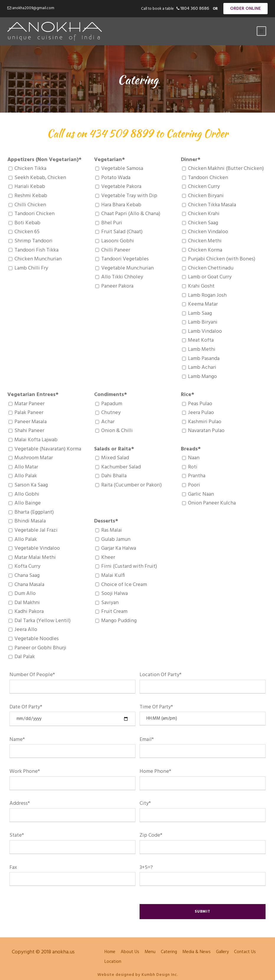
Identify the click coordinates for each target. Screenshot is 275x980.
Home (110, 952)
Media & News (197, 952)
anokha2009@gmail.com (33, 8)
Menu (150, 952)
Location (113, 962)
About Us (130, 952)
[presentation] (54, 907)
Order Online (245, 9)
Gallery (222, 952)
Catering (169, 952)
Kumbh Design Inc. (160, 975)
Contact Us (245, 952)
